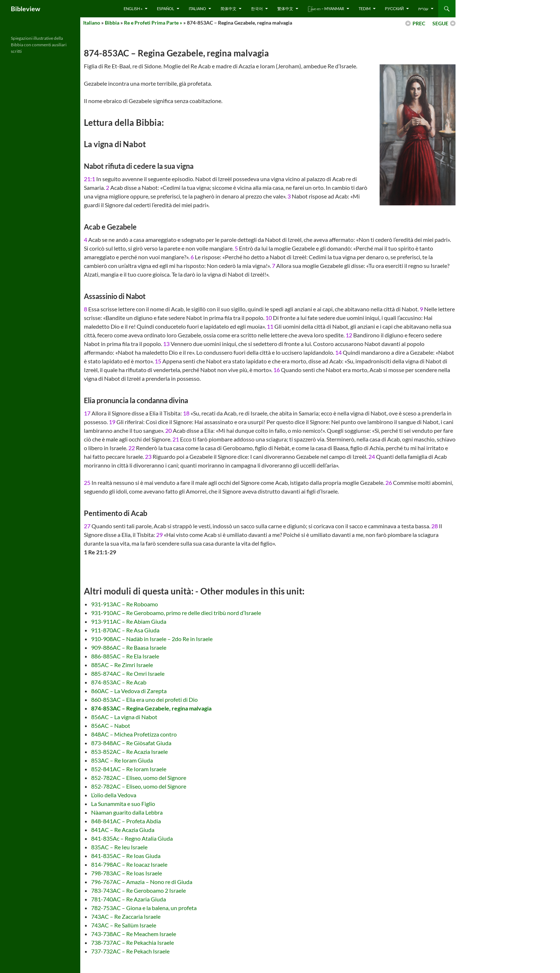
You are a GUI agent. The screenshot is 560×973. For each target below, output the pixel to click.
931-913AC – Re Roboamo (125, 604)
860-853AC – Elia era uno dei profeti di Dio (144, 699)
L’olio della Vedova (114, 795)
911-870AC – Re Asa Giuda (125, 630)
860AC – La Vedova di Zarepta (129, 691)
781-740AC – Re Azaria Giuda (129, 899)
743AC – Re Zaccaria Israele (126, 916)
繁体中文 (285, 8)
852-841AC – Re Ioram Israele (129, 769)
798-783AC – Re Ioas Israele (127, 873)
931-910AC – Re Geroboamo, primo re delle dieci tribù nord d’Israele (176, 613)
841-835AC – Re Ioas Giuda (126, 856)
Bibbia (112, 23)
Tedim (365, 8)
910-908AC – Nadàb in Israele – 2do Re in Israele (152, 639)
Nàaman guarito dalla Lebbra (127, 812)
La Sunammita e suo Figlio (123, 804)
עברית (423, 8)
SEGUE (440, 23)
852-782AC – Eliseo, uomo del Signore (139, 778)
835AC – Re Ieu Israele (119, 847)
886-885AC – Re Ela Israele (125, 656)
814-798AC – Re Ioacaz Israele (129, 864)
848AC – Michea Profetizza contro (134, 734)
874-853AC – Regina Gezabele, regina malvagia (151, 708)
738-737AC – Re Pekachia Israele (132, 942)
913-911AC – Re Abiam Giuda (129, 621)
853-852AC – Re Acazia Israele (129, 752)
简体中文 (228, 8)
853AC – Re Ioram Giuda (122, 760)
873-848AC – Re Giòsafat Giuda (131, 743)
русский (394, 8)
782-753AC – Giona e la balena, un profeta (144, 908)
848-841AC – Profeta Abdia (126, 821)
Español (166, 8)
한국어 (257, 8)
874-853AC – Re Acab (119, 682)
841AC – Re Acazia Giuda (123, 830)
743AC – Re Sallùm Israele (124, 925)
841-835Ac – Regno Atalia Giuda (132, 838)
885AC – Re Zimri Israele (122, 665)
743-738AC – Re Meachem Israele (134, 934)
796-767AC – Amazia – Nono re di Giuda (142, 882)
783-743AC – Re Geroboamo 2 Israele (138, 890)
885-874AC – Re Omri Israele (128, 673)
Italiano (197, 8)
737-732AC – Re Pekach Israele (130, 951)
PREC (419, 23)
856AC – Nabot (111, 726)
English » (133, 8)
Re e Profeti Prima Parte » (153, 23)
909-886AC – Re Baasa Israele (129, 647)
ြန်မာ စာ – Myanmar (326, 8)
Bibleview (25, 9)
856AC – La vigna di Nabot (124, 717)
